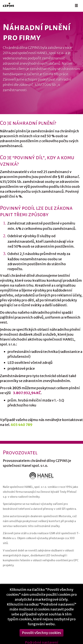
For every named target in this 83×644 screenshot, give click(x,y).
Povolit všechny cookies (41, 635)
